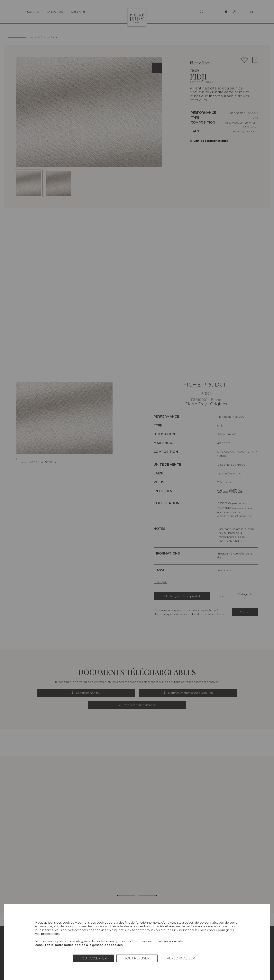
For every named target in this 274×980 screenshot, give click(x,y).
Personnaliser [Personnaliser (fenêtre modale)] (181, 958)
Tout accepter (93, 958)
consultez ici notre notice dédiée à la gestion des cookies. (79, 945)
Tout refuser (137, 958)
